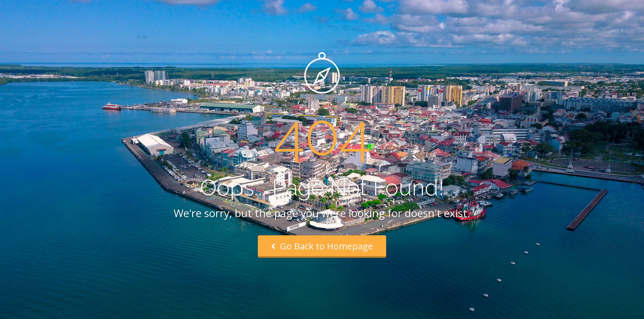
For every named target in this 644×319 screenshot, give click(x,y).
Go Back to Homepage (322, 246)
